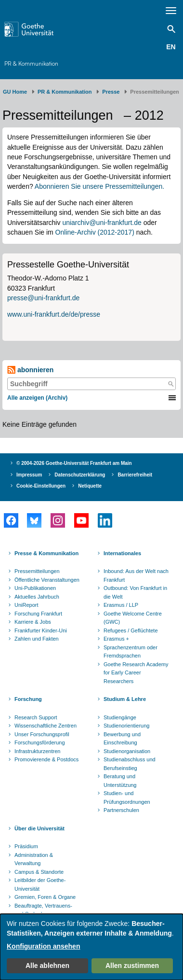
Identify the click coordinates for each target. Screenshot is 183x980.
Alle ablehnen (47, 966)
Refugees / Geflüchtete (131, 630)
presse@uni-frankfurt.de (43, 298)
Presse (111, 92)
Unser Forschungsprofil (42, 734)
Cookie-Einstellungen (41, 486)
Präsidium (26, 846)
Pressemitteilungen (37, 571)
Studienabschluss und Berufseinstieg (130, 764)
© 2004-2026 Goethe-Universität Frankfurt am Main (74, 463)
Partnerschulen (121, 810)
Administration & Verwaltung (34, 859)
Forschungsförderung (40, 742)
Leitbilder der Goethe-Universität (40, 884)
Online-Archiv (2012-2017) (95, 232)
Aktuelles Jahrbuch (37, 597)
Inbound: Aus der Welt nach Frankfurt (136, 575)
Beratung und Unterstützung (120, 781)
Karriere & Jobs (33, 622)
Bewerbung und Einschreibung (122, 739)
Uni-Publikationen (35, 588)
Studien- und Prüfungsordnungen (127, 798)
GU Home (15, 92)
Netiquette (90, 486)
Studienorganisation (127, 751)
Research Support (36, 717)
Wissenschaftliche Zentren (46, 726)
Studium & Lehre (125, 699)
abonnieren (30, 370)
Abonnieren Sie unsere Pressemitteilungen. (99, 186)
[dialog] (91, 947)
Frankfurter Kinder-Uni (41, 630)
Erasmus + (116, 639)
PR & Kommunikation (31, 63)
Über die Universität (39, 828)
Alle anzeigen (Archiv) (37, 398)
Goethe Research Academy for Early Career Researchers (136, 673)
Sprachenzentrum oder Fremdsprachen (131, 652)
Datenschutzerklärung (80, 475)
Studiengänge (120, 717)
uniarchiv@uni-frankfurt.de (102, 223)
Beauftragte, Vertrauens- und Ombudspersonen (43, 910)
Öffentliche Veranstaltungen (47, 580)
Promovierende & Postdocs (46, 759)
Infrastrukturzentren (37, 751)
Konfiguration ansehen (43, 946)
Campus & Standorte (39, 872)
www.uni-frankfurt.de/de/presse (54, 314)
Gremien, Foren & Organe (45, 897)
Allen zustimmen (132, 966)
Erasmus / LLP (121, 605)
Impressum (29, 475)
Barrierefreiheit (135, 475)
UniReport (26, 605)
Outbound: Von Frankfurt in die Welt (135, 592)
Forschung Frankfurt (38, 614)
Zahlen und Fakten (37, 639)
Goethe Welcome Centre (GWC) (133, 618)
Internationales (122, 553)
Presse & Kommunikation (46, 553)
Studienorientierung (126, 726)
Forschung (28, 699)
